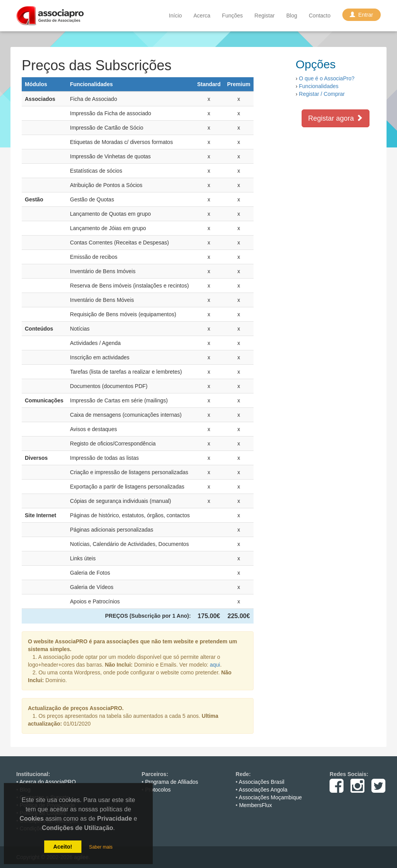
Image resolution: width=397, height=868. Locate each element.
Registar (264, 16)
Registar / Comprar (322, 94)
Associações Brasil (262, 782)
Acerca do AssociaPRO (48, 782)
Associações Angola (263, 790)
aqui (215, 665)
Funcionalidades (319, 86)
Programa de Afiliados (172, 782)
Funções (233, 16)
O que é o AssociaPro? (327, 78)
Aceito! (63, 847)
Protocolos (158, 790)
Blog (292, 16)
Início (175, 16)
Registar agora (336, 118)
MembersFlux (256, 805)
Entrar (362, 15)
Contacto (319, 16)
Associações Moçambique (270, 797)
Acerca (202, 16)
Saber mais (101, 847)
